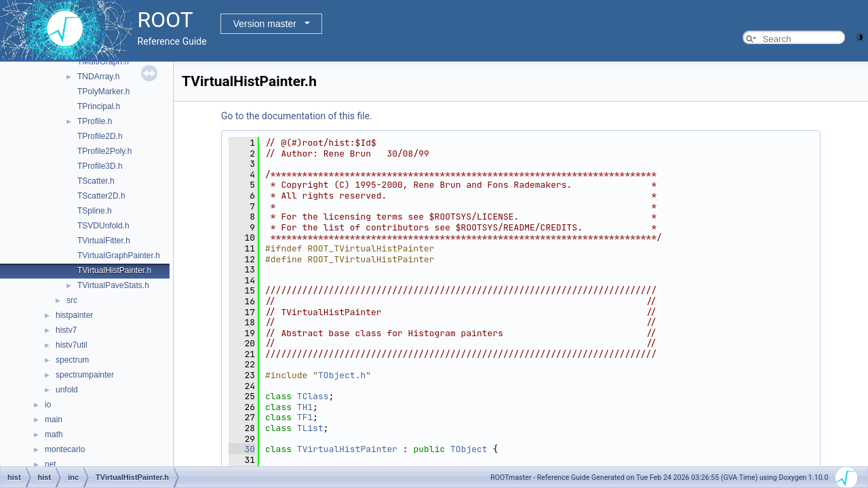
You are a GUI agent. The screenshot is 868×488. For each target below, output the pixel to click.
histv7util (72, 345)
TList (310, 428)
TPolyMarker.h (103, 91)
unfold (67, 390)
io (48, 405)
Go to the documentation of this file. (297, 116)
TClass (313, 396)
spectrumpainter (85, 375)
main (54, 420)
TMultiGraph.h (103, 62)
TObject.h (342, 375)
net (51, 464)
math (54, 434)
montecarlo (65, 449)
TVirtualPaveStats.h (113, 285)
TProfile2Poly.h (104, 151)
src (72, 300)
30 (242, 449)
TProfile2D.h (100, 136)
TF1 (305, 417)
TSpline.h (95, 211)
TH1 (305, 407)
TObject (469, 449)
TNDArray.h (98, 77)
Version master (265, 24)
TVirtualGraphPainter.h (119, 256)
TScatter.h (96, 181)
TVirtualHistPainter (347, 449)
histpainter (74, 315)
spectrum (72, 360)
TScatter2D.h (101, 196)
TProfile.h (95, 121)
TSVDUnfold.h (103, 226)
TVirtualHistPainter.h (114, 270)
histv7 (66, 330)
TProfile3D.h (100, 166)
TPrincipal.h (99, 106)
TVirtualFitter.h (104, 241)
